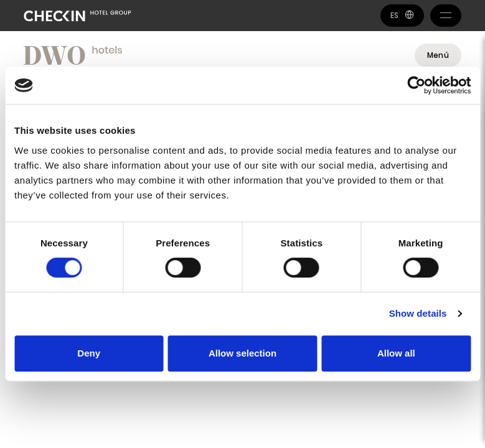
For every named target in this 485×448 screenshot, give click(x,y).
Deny (89, 353)
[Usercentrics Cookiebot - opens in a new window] (416, 85)
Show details (418, 313)
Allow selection (242, 353)
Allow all (396, 353)
